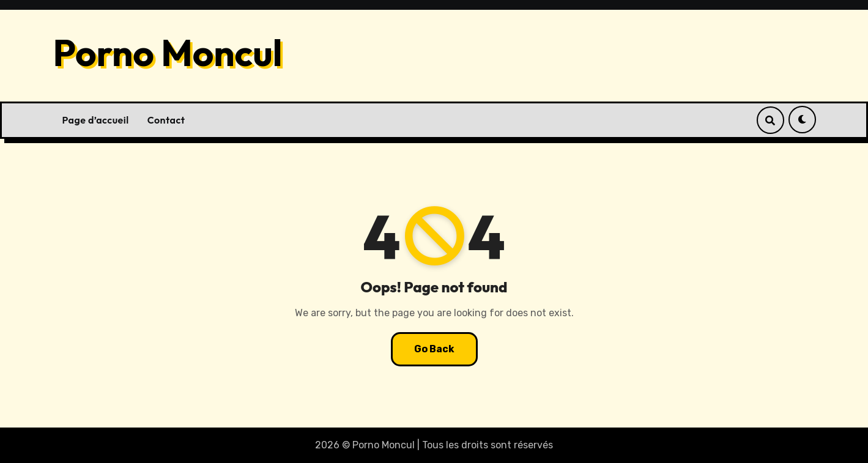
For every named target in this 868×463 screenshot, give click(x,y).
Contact (166, 120)
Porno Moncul (168, 53)
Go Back (434, 349)
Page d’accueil (96, 120)
